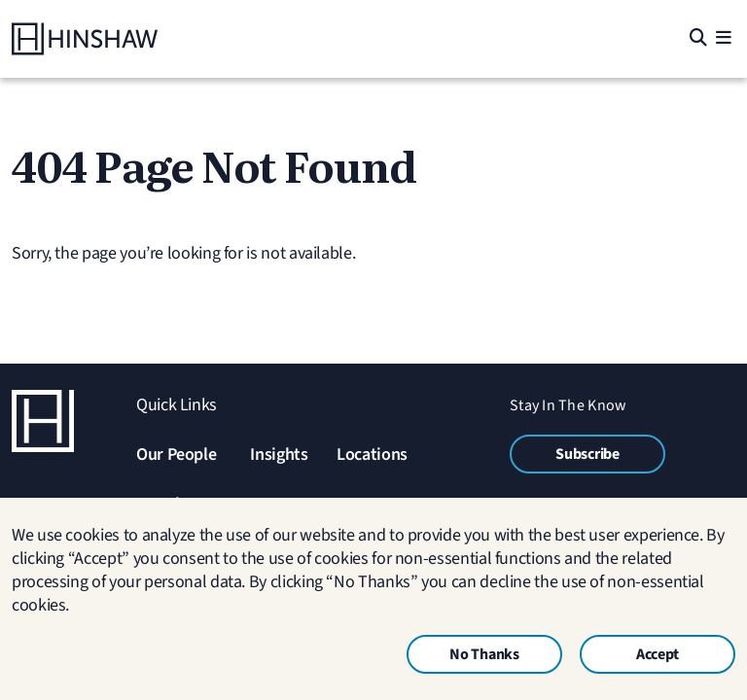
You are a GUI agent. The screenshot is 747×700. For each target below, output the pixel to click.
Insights (279, 455)
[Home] (85, 39)
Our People (176, 455)
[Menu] (723, 39)
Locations (372, 455)
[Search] (697, 39)
